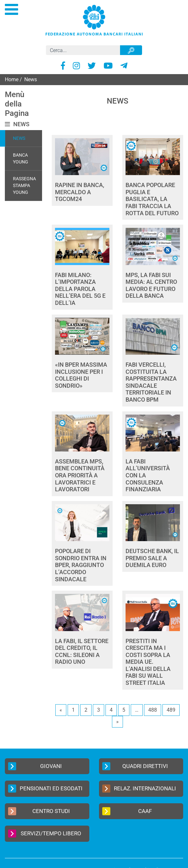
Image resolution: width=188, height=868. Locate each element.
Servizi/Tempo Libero (45, 834)
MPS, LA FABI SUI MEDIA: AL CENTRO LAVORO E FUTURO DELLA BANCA (151, 285)
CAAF (127, 811)
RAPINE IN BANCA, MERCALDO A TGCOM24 (80, 192)
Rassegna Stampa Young (24, 185)
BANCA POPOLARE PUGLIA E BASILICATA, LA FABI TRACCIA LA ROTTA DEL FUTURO (152, 199)
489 (171, 710)
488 (153, 710)
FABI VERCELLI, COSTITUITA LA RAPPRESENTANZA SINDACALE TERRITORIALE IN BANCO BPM (151, 382)
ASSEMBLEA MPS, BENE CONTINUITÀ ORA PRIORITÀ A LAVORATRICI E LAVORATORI (80, 475)
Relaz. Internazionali (139, 789)
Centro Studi (39, 811)
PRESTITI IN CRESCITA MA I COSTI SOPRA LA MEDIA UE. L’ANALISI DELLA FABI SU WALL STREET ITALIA (148, 662)
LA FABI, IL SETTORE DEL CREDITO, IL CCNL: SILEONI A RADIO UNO (82, 651)
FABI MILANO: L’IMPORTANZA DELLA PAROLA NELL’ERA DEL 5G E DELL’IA (80, 289)
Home (12, 79)
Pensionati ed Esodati (45, 789)
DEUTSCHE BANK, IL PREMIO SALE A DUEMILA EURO (152, 558)
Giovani (35, 766)
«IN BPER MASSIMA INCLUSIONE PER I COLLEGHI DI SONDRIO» (81, 375)
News (19, 138)
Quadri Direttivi (135, 766)
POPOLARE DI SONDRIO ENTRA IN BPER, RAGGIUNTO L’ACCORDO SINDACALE (81, 565)
